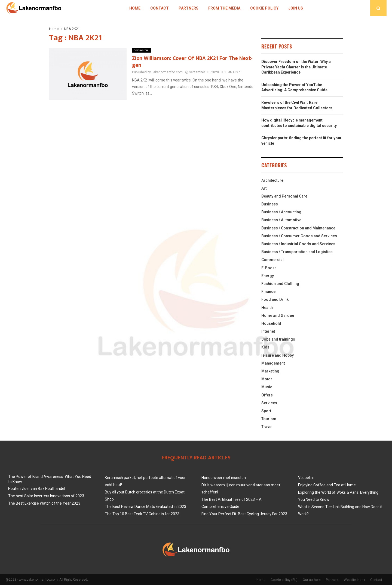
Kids (265, 347)
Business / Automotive (281, 220)
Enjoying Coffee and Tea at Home (327, 485)
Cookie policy (264, 8)
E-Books (269, 268)
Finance (268, 292)
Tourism (269, 419)
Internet (268, 331)
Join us (296, 8)
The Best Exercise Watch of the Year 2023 (44, 503)
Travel (267, 427)
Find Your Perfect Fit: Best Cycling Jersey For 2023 (244, 514)
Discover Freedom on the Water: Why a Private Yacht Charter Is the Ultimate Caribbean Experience (296, 67)
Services (269, 403)
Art (264, 188)
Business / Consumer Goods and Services (299, 236)
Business (270, 204)
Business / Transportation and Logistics (297, 252)
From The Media (224, 8)
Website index (354, 580)
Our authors (312, 580)
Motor (267, 379)
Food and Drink (275, 299)
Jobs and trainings (278, 339)
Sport (266, 411)
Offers (267, 395)
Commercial (141, 50)
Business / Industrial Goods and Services (298, 244)
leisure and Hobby (278, 355)
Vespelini (306, 478)
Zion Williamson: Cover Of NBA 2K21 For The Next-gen (192, 62)
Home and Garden (278, 316)
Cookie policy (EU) (284, 580)
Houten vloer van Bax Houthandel (37, 489)
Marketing (270, 371)
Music (267, 387)
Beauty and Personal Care (284, 196)
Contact (160, 8)
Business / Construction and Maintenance (298, 228)
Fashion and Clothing (280, 284)
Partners (189, 8)
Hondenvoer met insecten (224, 478)
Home (135, 8)
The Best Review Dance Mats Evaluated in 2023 (146, 507)
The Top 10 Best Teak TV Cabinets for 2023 (142, 514)
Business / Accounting (281, 212)
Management (273, 363)
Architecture (272, 180)
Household (271, 323)
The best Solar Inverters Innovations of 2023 (46, 496)
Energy (268, 276)
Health (267, 308)
